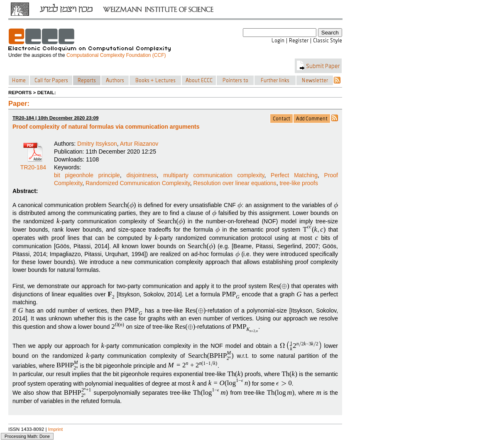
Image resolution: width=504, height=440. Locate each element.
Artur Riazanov (139, 144)
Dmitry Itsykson (97, 144)
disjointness (141, 175)
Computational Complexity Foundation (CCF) (116, 55)
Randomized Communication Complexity (138, 183)
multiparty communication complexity (214, 175)
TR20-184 (33, 164)
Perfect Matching (294, 175)
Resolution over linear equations (235, 183)
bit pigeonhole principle (87, 175)
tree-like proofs (299, 183)
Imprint (56, 429)
